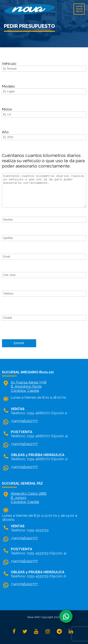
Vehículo (9, 64)
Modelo (8, 86)
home (44, 9)
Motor (7, 109)
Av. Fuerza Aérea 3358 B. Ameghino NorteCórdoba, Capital (29, 386)
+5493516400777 (24, 421)
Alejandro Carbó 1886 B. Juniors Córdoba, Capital (29, 498)
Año (5, 132)
